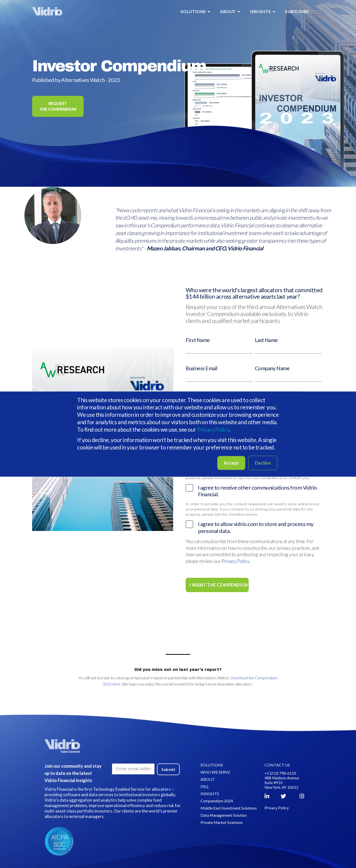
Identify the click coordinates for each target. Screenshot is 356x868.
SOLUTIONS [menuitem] (193, 12)
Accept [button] (231, 463)
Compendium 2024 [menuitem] (216, 801)
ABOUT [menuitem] (228, 12)
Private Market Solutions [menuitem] (222, 822)
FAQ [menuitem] (204, 786)
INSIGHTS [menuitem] (260, 12)
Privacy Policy (214, 429)
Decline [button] (263, 463)
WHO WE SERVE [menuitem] (215, 772)
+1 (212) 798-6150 (280, 773)
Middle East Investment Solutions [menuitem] (229, 808)
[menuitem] (319, 12)
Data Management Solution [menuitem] (223, 815)
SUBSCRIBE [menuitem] (297, 12)
